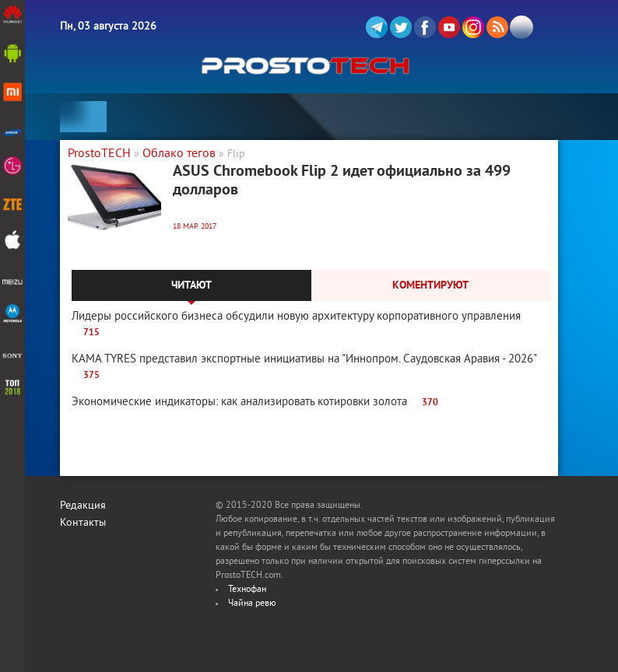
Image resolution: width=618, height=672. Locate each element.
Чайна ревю (252, 604)
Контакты (83, 523)
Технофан (247, 590)
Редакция (83, 506)
